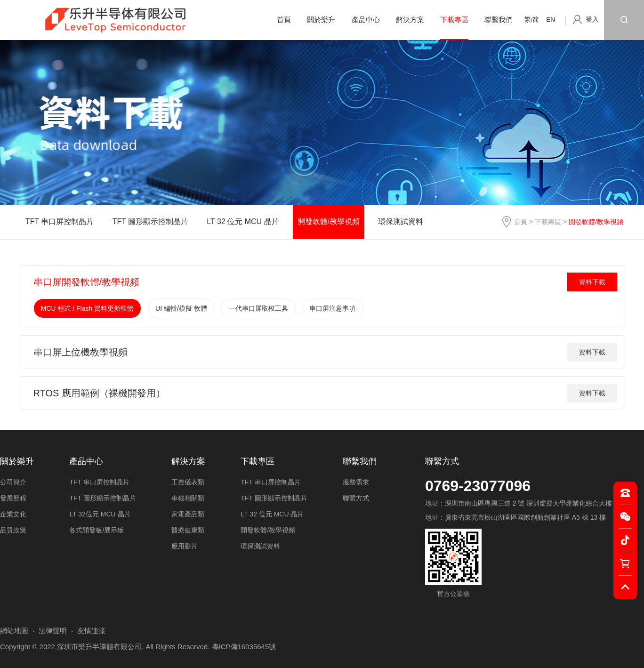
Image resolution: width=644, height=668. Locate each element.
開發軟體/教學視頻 (329, 221)
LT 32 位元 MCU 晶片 (243, 221)
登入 (592, 20)
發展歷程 (13, 498)
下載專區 (454, 20)
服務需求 (356, 482)
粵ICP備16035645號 (244, 647)
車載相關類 (188, 498)
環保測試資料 (401, 221)
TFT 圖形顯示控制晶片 (150, 221)
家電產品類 (188, 514)
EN (551, 20)
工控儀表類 (188, 482)
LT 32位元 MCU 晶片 (100, 514)
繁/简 (532, 20)
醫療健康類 (188, 530)
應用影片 (185, 546)
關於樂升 (321, 20)
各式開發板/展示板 (97, 530)
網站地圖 (14, 631)
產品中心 (366, 20)
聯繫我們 (499, 20)
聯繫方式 (442, 461)
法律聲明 (53, 631)
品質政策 (13, 530)
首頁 (284, 20)
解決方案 (410, 20)
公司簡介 (13, 482)
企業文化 (13, 514)
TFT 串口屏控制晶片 (60, 221)
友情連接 (91, 631)
